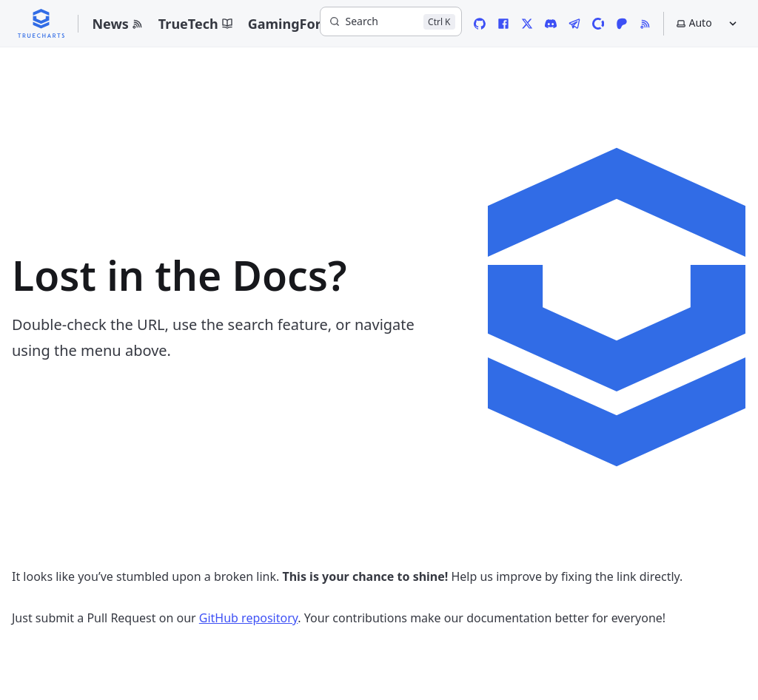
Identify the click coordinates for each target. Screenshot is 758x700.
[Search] (391, 21)
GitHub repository (249, 618)
